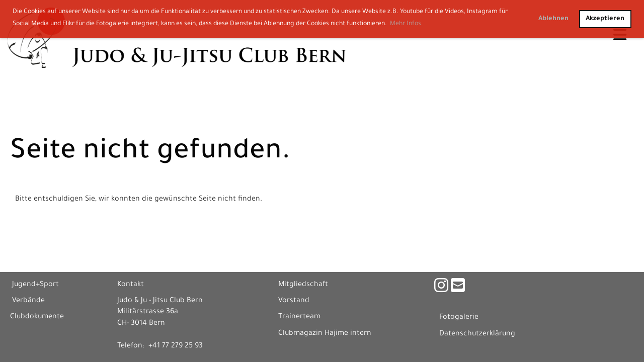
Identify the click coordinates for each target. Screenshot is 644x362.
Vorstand (294, 301)
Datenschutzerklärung (477, 334)
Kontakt (131, 285)
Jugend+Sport (35, 285)
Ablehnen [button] (553, 19)
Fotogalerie (459, 318)
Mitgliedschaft (303, 285)
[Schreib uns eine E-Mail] (458, 289)
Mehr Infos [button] (406, 24)
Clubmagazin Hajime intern (325, 334)
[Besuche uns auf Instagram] (441, 289)
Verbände (28, 301)
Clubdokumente (37, 317)
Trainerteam (299, 317)
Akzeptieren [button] (605, 19)
